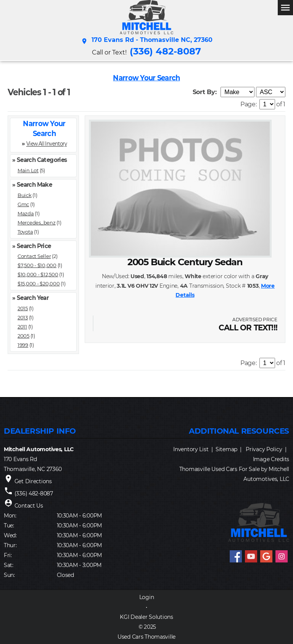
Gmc (23, 204)
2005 (23, 336)
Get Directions (33, 481)
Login (147, 597)
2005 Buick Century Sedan (185, 262)
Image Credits (271, 459)
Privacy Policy (264, 449)
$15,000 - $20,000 (39, 284)
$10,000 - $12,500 (38, 274)
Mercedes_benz (37, 223)
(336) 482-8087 (165, 51)
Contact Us (29, 506)
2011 (22, 327)
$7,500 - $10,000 (37, 265)
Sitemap (226, 449)
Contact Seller (34, 256)
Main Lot (28, 170)
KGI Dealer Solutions (146, 617)
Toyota (25, 232)
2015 (23, 308)
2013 (23, 317)
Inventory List (191, 449)
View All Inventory (47, 144)
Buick (25, 195)
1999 (23, 345)
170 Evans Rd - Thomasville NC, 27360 (147, 41)
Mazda (26, 213)
